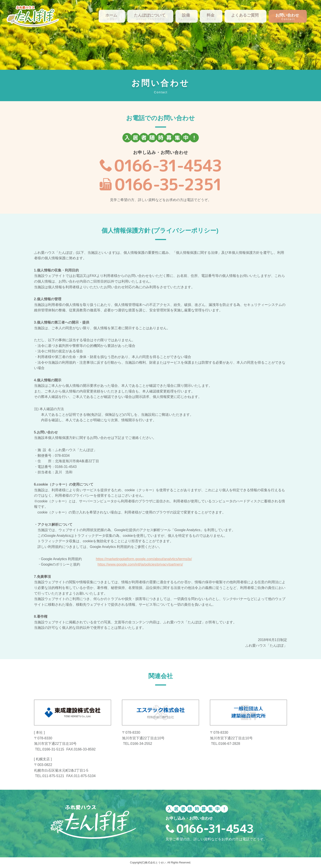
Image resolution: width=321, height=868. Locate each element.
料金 (211, 15)
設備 (186, 15)
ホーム (111, 15)
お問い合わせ (287, 15)
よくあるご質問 (245, 15)
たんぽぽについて (150, 15)
